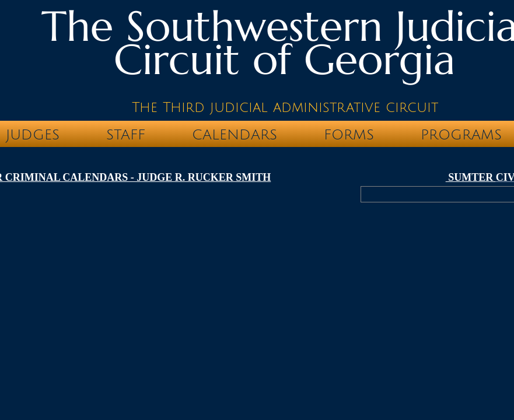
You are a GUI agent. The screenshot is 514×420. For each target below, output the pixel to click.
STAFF (126, 135)
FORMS (349, 135)
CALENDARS (235, 135)
